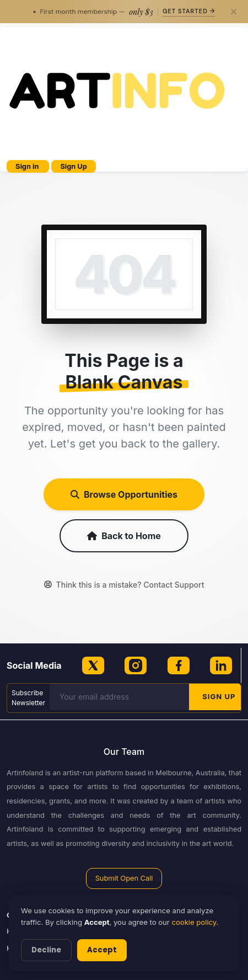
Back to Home (124, 536)
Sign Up (73, 166)
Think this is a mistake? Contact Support (124, 585)
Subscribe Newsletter (28, 698)
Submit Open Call (124, 878)
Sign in (28, 166)
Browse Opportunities (124, 494)
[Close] (234, 12)
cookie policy (194, 922)
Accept (102, 950)
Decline (46, 950)
